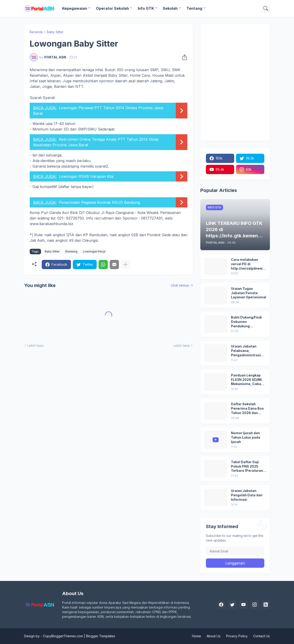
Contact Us (262, 636)
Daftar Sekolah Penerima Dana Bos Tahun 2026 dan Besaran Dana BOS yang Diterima (247, 409)
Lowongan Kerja (94, 251)
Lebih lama (182, 346)
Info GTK (146, 8)
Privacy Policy (237, 636)
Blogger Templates (101, 636)
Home (197, 636)
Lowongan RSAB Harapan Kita (86, 176)
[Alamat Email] (235, 551)
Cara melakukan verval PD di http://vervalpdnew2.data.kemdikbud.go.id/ (248, 264)
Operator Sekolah (112, 8)
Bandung (71, 251)
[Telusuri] (266, 8)
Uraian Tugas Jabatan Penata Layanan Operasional (249, 293)
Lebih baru (35, 346)
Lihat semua (180, 285)
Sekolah (170, 8)
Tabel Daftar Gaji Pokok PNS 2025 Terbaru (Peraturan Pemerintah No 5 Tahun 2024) (247, 467)
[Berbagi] (183, 57)
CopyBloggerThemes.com (63, 636)
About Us (214, 636)
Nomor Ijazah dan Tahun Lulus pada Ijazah (246, 437)
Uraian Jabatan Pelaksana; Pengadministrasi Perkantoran (246, 351)
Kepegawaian (75, 8)
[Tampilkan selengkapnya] (125, 265)
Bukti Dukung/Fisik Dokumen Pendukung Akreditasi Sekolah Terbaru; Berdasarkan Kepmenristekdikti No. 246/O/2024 (247, 322)
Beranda (36, 32)
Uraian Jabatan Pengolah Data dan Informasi (247, 495)
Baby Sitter (55, 32)
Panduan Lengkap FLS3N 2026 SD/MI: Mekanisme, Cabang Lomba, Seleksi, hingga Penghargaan (248, 380)
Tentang (194, 8)
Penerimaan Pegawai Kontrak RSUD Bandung (99, 202)
